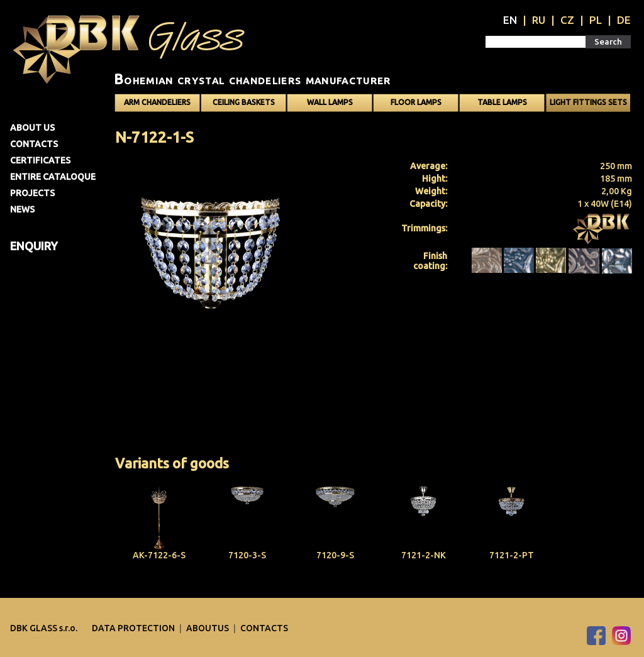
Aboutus (208, 628)
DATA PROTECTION (134, 628)
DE (624, 20)
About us (32, 128)
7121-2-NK (424, 555)
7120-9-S (335, 555)
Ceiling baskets (244, 102)
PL (596, 20)
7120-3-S (247, 555)
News (22, 209)
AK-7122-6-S (159, 555)
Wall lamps (330, 102)
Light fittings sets (588, 102)
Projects (32, 193)
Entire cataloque (53, 177)
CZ (567, 20)
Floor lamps (416, 102)
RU (539, 20)
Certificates (40, 160)
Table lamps (502, 102)
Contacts (34, 144)
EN (510, 20)
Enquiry (34, 246)
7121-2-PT (512, 555)
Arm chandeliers (157, 102)
